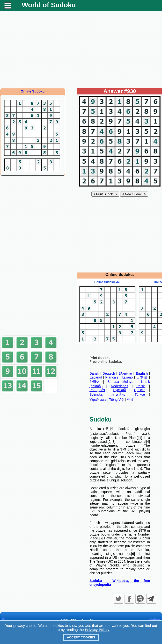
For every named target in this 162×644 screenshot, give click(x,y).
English (142, 373)
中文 (131, 400)
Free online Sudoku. (106, 362)
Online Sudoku (33, 91)
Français (112, 377)
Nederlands (119, 386)
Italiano (127, 377)
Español (96, 377)
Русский (119, 390)
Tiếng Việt (117, 400)
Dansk (94, 373)
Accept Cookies (81, 637)
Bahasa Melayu (120, 382)
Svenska (96, 394)
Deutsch (109, 373)
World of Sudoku (49, 5)
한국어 (95, 382)
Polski (141, 386)
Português (97, 390)
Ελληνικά (125, 373)
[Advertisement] (81, 50)
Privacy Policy (97, 630)
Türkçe (140, 394)
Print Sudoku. (100, 358)
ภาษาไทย (118, 394)
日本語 (142, 377)
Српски (140, 390)
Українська (98, 400)
